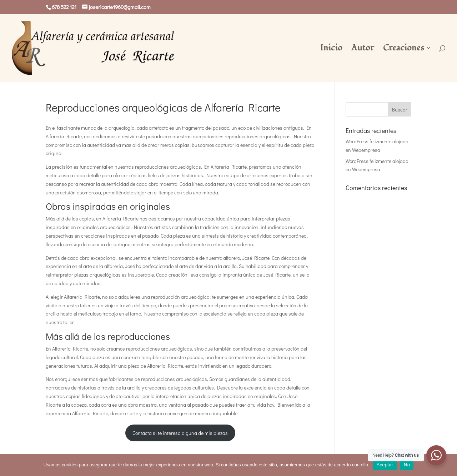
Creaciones (404, 49)
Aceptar (385, 465)
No (407, 465)
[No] (448, 465)
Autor (363, 49)
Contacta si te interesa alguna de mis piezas (180, 433)
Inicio (331, 49)
